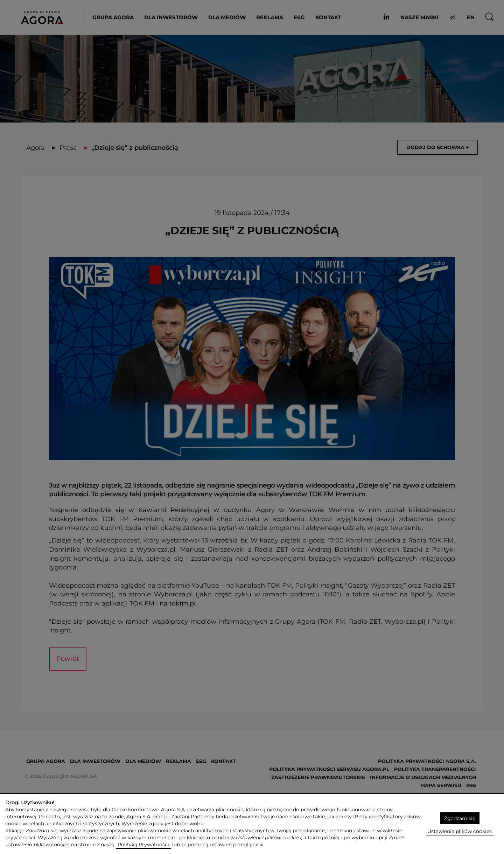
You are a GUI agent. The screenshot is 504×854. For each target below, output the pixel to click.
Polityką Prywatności (143, 845)
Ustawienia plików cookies (460, 831)
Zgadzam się (460, 818)
